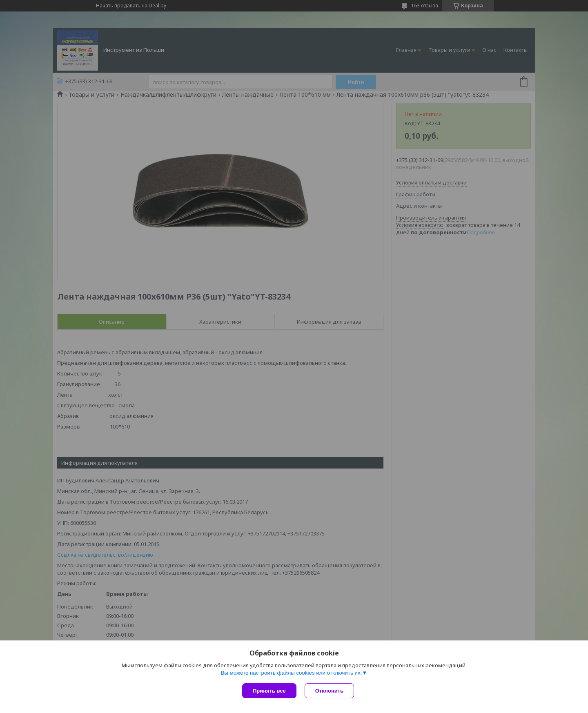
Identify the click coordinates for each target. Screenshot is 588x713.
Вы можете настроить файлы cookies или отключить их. (291, 673)
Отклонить (329, 691)
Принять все (269, 691)
